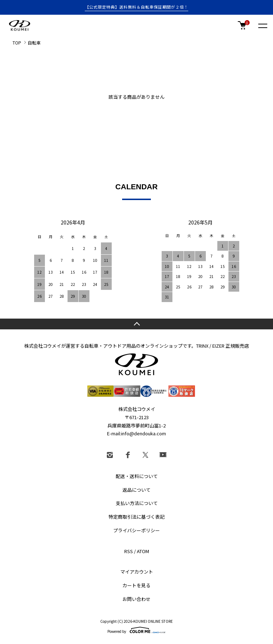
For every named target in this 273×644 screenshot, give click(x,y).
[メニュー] (262, 26)
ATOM (143, 551)
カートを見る (136, 585)
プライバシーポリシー (136, 530)
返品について (136, 490)
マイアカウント (137, 572)
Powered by (136, 630)
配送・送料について (137, 476)
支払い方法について (137, 503)
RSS (129, 551)
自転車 (34, 43)
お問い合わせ (136, 599)
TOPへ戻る (136, 324)
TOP (17, 43)
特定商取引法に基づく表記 (136, 517)
